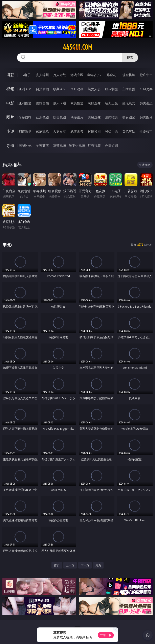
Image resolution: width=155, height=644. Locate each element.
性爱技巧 (146, 131)
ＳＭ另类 (146, 89)
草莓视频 (60, 146)
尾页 (98, 565)
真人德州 (42, 75)
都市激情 (25, 131)
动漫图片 (77, 117)
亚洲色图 (42, 117)
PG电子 (25, 75)
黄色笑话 (129, 131)
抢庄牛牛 (146, 75)
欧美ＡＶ (60, 89)
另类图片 (146, 117)
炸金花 (111, 75)
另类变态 (146, 103)
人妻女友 (60, 131)
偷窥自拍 (25, 117)
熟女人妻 (94, 89)
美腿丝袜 (94, 117)
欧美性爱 (77, 103)
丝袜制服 (111, 89)
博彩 (10, 75)
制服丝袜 (94, 103)
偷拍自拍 (42, 103)
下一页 (85, 565)
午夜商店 (42, 146)
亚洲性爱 (25, 103)
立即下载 (106, 635)
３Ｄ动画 (77, 89)
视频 (10, 89)
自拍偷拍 (42, 89)
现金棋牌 (129, 75)
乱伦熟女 (129, 103)
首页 (57, 565)
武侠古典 (77, 131)
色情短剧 (111, 146)
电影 (10, 103)
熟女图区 (129, 117)
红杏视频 (94, 146)
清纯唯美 (111, 117)
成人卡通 (60, 103)
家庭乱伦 (42, 131)
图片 (10, 117)
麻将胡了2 (94, 75)
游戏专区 (77, 75)
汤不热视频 (77, 146)
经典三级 (111, 103)
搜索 (130, 58)
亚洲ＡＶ (25, 89)
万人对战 (60, 75)
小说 (10, 131)
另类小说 (111, 131)
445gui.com (77, 47)
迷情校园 (94, 131)
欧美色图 (60, 117)
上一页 (70, 565)
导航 (10, 145)
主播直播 (129, 89)
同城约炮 (25, 146)
